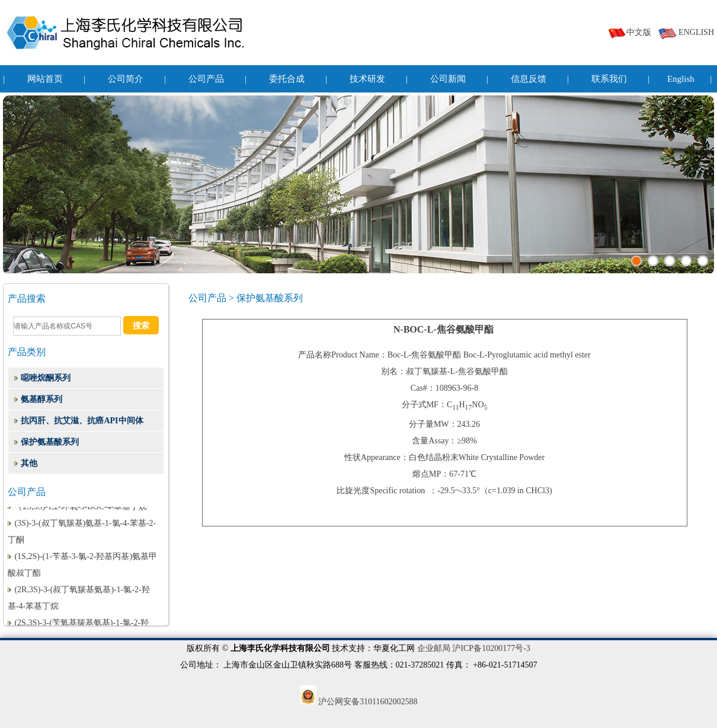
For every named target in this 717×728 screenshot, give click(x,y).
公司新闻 (448, 79)
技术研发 (367, 79)
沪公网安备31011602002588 (359, 702)
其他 (29, 463)
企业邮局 (434, 648)
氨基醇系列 (41, 399)
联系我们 (609, 79)
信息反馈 (529, 79)
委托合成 (287, 79)
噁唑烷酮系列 (46, 378)
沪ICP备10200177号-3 (491, 648)
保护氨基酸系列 (50, 442)
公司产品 (206, 79)
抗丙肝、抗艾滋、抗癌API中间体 (82, 421)
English (681, 79)
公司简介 (126, 79)
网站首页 (45, 79)
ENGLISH (686, 32)
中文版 (629, 32)
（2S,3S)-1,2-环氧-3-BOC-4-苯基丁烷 (81, 507)
